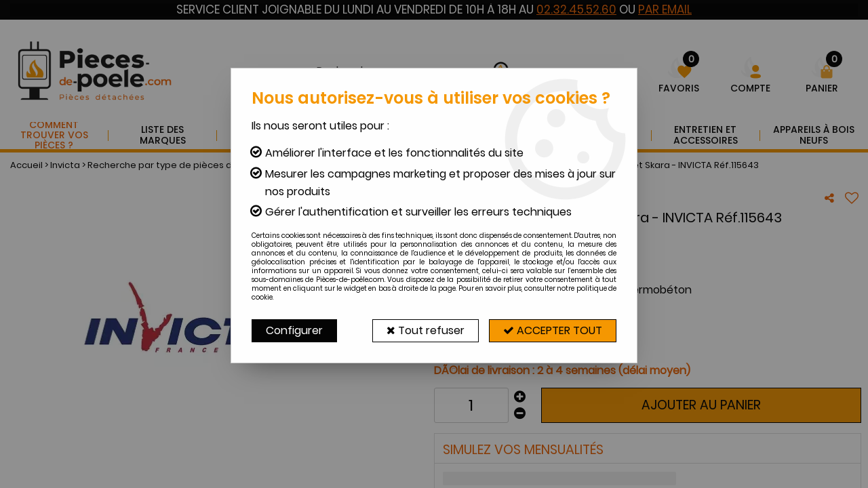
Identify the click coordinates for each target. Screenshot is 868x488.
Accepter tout (553, 330)
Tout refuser (426, 330)
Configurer (294, 330)
